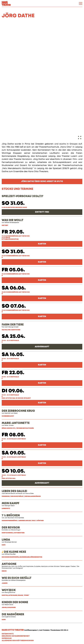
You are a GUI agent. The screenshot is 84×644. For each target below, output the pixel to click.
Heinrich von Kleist (11, 413)
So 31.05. (13, 203)
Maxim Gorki (9, 605)
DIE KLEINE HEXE (14, 552)
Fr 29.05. (13, 232)
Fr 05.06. (13, 270)
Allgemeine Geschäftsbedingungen (18, 641)
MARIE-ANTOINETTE (16, 423)
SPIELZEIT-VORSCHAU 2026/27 (22, 196)
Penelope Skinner (11, 542)
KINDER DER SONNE (15, 602)
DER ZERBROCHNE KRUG (18, 411)
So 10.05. (13, 471)
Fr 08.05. (13, 435)
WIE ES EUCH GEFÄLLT (17, 578)
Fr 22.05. (13, 373)
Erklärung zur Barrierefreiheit (16, 636)
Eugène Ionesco (10, 617)
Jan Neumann (10, 518)
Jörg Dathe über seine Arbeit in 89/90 (42, 181)
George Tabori (10, 506)
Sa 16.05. (13, 355)
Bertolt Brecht (10, 494)
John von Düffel (17, 566)
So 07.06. (14, 306)
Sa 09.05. (14, 453)
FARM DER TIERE (13, 325)
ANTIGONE (9, 564)
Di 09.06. (13, 391)
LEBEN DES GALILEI (14, 491)
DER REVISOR (11, 528)
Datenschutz (8, 634)
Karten (42, 244)
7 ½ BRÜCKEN (11, 515)
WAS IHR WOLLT (13, 220)
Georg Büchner (10, 593)
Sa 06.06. (14, 288)
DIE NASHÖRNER (13, 614)
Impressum (7, 638)
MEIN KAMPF (10, 503)
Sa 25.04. (13, 336)
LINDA (6, 540)
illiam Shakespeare (19, 580)
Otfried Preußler (10, 554)
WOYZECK (9, 590)
